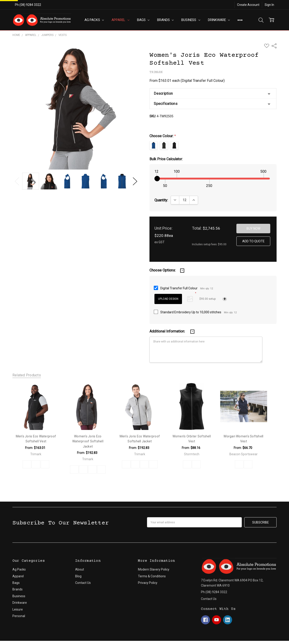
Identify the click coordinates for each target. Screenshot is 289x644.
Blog (78, 563)
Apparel (120, 20)
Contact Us (83, 569)
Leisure (18, 596)
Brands (165, 20)
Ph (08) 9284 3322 (28, 5)
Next (135, 181)
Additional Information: (168, 331)
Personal (19, 603)
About (80, 556)
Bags (143, 20)
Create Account (248, 5)
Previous (17, 181)
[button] (213, 94)
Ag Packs (94, 20)
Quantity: (161, 200)
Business (191, 20)
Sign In (269, 5)
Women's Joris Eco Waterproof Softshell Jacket (88, 441)
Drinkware (219, 20)
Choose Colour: (163, 136)
